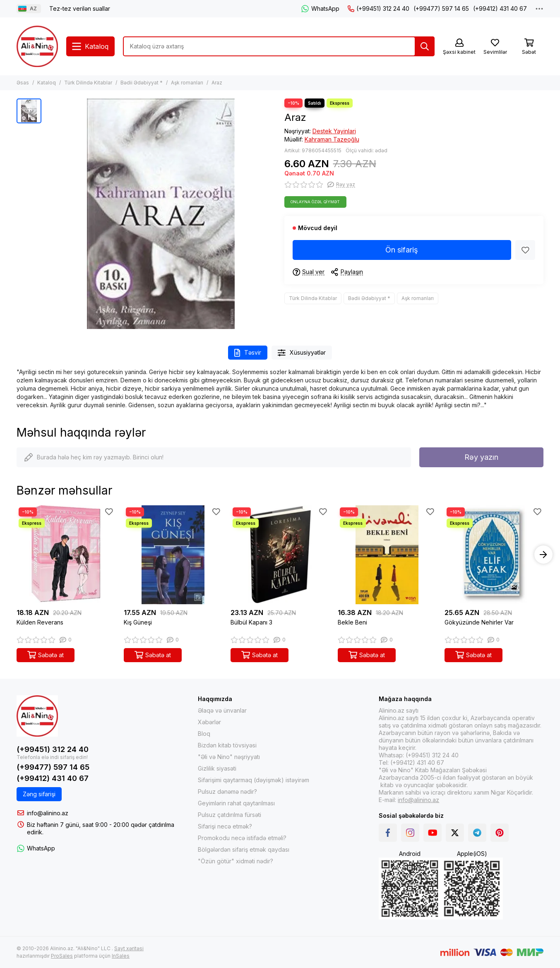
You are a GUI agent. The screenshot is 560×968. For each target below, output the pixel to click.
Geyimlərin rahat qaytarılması (236, 803)
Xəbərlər (209, 722)
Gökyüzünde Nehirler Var (479, 622)
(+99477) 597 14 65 (441, 8)
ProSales (62, 956)
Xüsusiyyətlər (302, 353)
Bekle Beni (352, 622)
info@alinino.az (48, 813)
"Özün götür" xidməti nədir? (236, 861)
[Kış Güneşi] (173, 555)
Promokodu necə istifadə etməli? (242, 838)
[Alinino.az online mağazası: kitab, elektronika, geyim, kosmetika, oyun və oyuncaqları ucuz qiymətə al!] (37, 46)
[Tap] (425, 46)
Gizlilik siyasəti (217, 768)
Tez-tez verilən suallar (80, 8)
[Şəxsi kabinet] (459, 47)
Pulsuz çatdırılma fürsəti (230, 815)
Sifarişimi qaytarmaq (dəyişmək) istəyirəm (254, 780)
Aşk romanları (187, 83)
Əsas (23, 83)
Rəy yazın (481, 457)
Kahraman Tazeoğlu (332, 139)
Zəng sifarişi (39, 794)
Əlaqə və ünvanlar (222, 710)
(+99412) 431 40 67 (500, 8)
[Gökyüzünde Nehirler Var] (494, 555)
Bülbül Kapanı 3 (251, 622)
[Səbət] (529, 47)
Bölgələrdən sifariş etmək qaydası (244, 849)
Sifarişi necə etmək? (225, 826)
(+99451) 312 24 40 (379, 8)
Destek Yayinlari (334, 131)
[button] (543, 555)
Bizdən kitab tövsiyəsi (227, 745)
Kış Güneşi (138, 622)
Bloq (204, 734)
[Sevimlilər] (495, 47)
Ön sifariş (402, 250)
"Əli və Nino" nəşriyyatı (229, 757)
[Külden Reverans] (66, 555)
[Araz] (161, 214)
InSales (121, 956)
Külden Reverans (40, 622)
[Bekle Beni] (387, 555)
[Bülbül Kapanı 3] (280, 555)
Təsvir (248, 353)
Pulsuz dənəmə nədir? (227, 791)
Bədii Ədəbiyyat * (142, 83)
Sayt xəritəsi (129, 948)
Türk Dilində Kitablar (88, 83)
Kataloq (47, 83)
